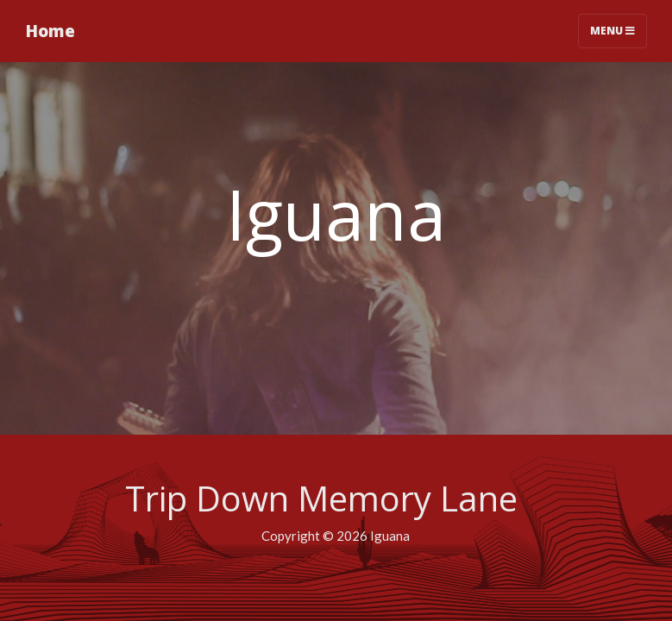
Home (50, 31)
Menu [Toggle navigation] (612, 31)
